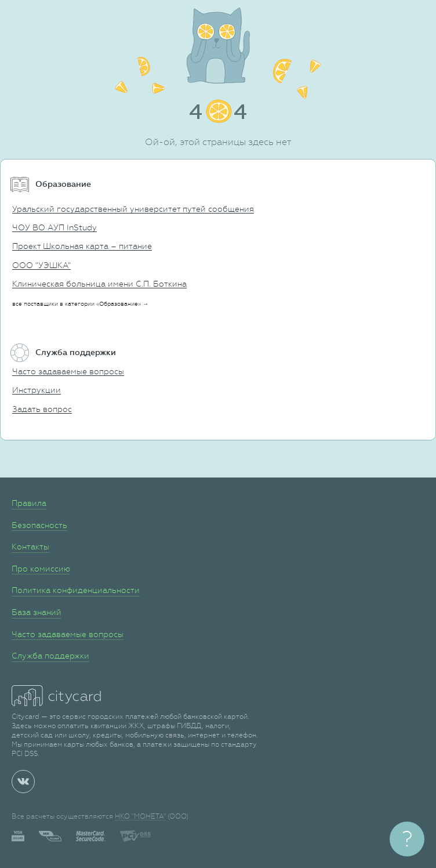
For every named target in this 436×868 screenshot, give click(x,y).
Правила (29, 503)
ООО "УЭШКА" (41, 265)
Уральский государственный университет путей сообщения (133, 209)
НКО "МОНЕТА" (140, 816)
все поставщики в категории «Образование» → (80, 304)
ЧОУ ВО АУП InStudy (54, 227)
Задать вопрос (42, 409)
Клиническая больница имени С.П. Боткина (99, 284)
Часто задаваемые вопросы (68, 371)
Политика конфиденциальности (76, 590)
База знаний (37, 612)
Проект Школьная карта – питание (82, 246)
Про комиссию (41, 569)
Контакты (30, 547)
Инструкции (37, 390)
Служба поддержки (50, 656)
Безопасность (39, 525)
